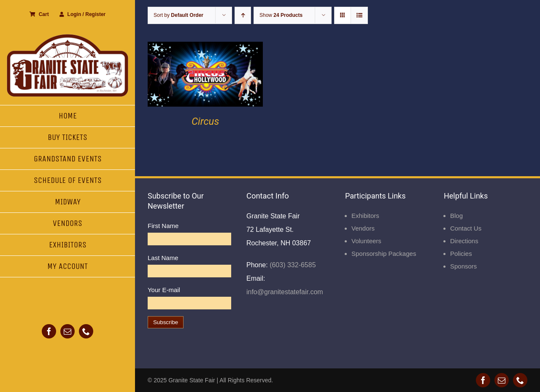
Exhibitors (365, 216)
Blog (456, 216)
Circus (205, 121)
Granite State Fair (192, 380)
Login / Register (83, 14)
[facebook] (49, 331)
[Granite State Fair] (67, 37)
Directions (464, 241)
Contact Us (466, 228)
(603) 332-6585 (292, 265)
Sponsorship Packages (384, 254)
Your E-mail (164, 290)
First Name (163, 226)
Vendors (363, 228)
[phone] (86, 331)
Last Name (163, 258)
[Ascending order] (243, 15)
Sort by (178, 15)
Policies (461, 254)
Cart (39, 14)
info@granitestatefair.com (285, 292)
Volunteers (366, 241)
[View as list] (359, 15)
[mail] (67, 331)
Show (281, 15)
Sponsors (463, 266)
